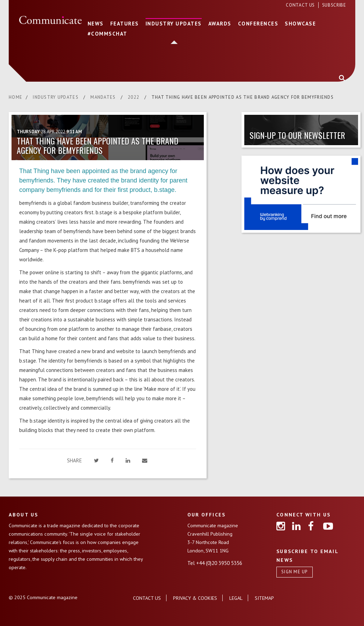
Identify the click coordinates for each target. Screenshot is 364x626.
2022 (134, 97)
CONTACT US (301, 5)
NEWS (96, 24)
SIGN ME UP (295, 572)
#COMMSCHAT (107, 34)
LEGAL (236, 598)
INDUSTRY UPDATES (174, 24)
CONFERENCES (258, 24)
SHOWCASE (300, 24)
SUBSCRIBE (334, 5)
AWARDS (220, 24)
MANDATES (104, 97)
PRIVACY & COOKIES (195, 598)
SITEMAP (264, 598)
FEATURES (125, 24)
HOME (16, 97)
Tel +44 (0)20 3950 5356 (215, 563)
